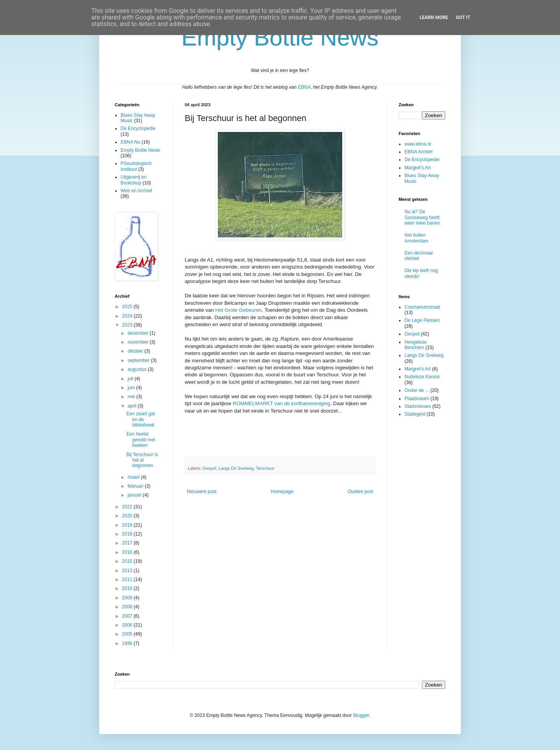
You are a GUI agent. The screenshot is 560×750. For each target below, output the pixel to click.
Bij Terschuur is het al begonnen (142, 460)
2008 (128, 607)
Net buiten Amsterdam (416, 238)
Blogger (361, 715)
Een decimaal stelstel (419, 256)
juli (131, 379)
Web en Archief (136, 191)
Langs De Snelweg (236, 468)
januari (135, 495)
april (133, 406)
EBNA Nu (130, 142)
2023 (128, 325)
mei (132, 397)
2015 (128, 561)
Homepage (282, 492)
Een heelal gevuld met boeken (141, 440)
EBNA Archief (418, 152)
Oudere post (360, 492)
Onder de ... (417, 390)
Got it (463, 18)
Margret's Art (418, 168)
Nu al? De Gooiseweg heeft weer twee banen (422, 217)
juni (132, 388)
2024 (128, 316)
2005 (128, 634)
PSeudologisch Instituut (136, 166)
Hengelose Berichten (416, 345)
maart (134, 477)
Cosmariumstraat (422, 307)
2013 (128, 571)
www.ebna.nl (418, 144)
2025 (128, 307)
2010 (128, 588)
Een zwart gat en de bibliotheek (141, 419)
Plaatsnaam (417, 399)
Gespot (209, 468)
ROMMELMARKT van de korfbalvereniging (281, 403)
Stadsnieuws (418, 406)
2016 (128, 552)
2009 (128, 598)
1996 (128, 643)
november (139, 342)
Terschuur (265, 468)
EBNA (304, 87)
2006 (128, 625)
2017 (128, 543)
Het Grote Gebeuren (238, 310)
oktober (136, 351)
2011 (128, 580)
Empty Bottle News (140, 150)
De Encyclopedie (138, 128)
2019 (128, 525)
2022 (128, 507)
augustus (138, 369)
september (139, 360)
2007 (128, 616)
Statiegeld (415, 414)
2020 (128, 516)
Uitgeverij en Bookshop (134, 180)
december (139, 333)
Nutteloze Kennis (422, 377)
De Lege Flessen (422, 320)
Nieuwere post (202, 492)
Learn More (434, 18)
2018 (128, 534)
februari (136, 486)
